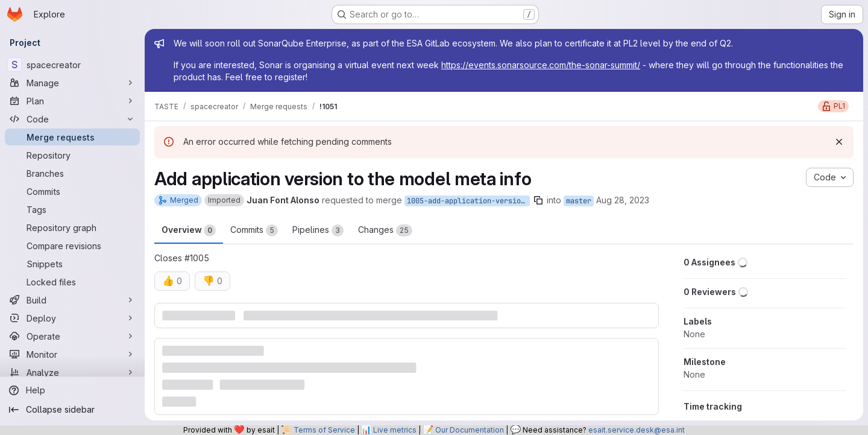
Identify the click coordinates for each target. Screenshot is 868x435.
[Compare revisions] (72, 246)
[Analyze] (72, 372)
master (579, 201)
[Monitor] (72, 354)
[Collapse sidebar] (72, 410)
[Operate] (72, 336)
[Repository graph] (72, 227)
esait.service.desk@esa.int (637, 430)
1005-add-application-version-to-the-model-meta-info (468, 201)
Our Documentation (470, 430)
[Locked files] (72, 282)
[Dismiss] (839, 142)
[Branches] (72, 173)
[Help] (72, 390)
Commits (254, 230)
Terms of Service (324, 430)
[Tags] (72, 209)
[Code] (72, 119)
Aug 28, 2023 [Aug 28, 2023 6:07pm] (623, 200)
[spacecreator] (72, 65)
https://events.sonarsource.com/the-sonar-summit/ (541, 65)
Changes (385, 230)
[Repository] (72, 155)
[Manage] (72, 83)
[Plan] (72, 101)
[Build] (72, 300)
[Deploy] (72, 318)
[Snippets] (72, 264)
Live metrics (395, 430)
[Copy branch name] (538, 200)
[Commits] (72, 191)
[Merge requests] (72, 137)
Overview (189, 230)
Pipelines (318, 230)
